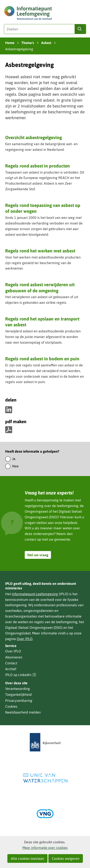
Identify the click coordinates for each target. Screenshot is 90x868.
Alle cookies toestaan (27, 858)
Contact (11, 663)
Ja (14, 459)
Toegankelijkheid (18, 694)
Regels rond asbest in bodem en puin (42, 359)
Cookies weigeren (66, 858)
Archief (11, 669)
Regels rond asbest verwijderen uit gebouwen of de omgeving (40, 287)
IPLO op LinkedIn (21, 675)
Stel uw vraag (38, 555)
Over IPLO (25, 639)
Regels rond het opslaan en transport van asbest (42, 322)
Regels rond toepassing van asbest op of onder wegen (43, 208)
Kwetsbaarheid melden (23, 712)
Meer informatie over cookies (45, 848)
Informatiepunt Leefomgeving (35, 594)
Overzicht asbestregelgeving (34, 137)
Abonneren (14, 657)
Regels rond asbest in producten (38, 166)
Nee (15, 466)
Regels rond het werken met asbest (40, 251)
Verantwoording (18, 689)
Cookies (11, 706)
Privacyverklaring (19, 701)
